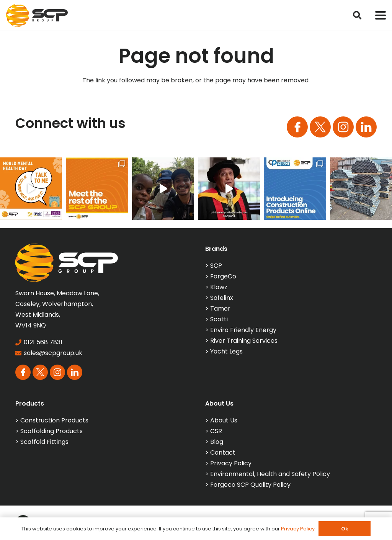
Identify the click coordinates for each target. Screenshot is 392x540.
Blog (217, 442)
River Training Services (244, 341)
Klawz (219, 287)
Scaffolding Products (51, 431)
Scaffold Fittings (44, 442)
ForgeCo (223, 276)
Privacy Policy (231, 463)
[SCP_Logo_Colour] (37, 15)
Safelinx (222, 298)
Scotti (219, 319)
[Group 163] (297, 127)
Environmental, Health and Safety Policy (270, 474)
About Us (224, 420)
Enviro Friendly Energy (243, 330)
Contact (223, 452)
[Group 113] (366, 127)
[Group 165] (343, 127)
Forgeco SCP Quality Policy (250, 485)
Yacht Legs (226, 351)
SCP (216, 266)
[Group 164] (320, 127)
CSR (216, 431)
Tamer (220, 308)
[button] (357, 15)
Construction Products (54, 420)
